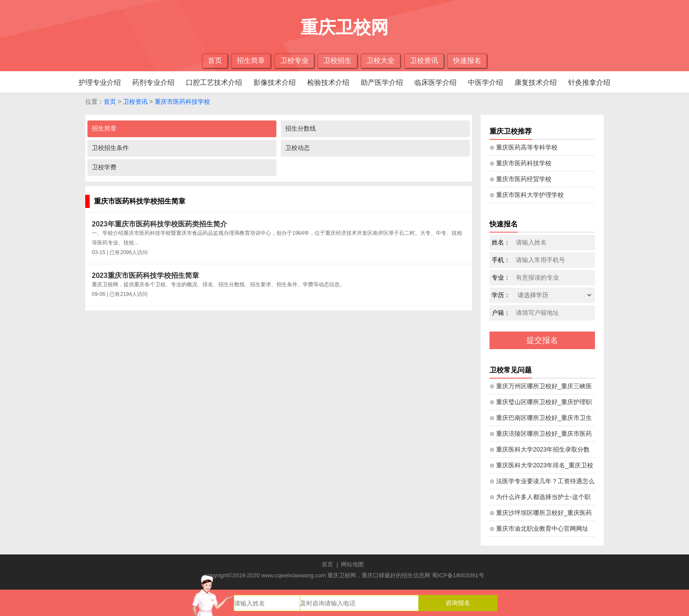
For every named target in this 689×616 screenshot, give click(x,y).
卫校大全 (381, 60)
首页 (215, 60)
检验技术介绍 (328, 82)
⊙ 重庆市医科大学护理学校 (527, 195)
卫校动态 (297, 148)
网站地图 (352, 564)
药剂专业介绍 (153, 82)
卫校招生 (337, 60)
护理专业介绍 (100, 82)
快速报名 (467, 60)
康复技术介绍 (536, 82)
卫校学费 (104, 167)
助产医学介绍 (382, 82)
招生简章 (251, 60)
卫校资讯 (424, 60)
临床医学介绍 (435, 82)
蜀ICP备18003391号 (458, 575)
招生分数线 (301, 128)
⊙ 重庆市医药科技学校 (520, 163)
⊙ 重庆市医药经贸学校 (520, 179)
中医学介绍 (486, 82)
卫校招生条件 (110, 148)
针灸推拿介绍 (589, 82)
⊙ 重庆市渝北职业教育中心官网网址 (539, 529)
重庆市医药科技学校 (182, 102)
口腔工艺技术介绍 (214, 82)
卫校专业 (294, 60)
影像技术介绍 (275, 82)
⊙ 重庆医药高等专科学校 (524, 147)
